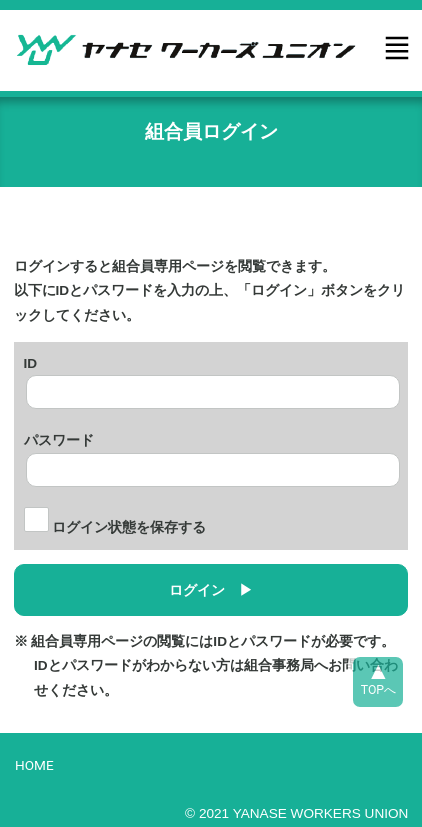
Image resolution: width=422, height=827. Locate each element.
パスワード (59, 438)
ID (31, 361)
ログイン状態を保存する (115, 527)
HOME (34, 765)
